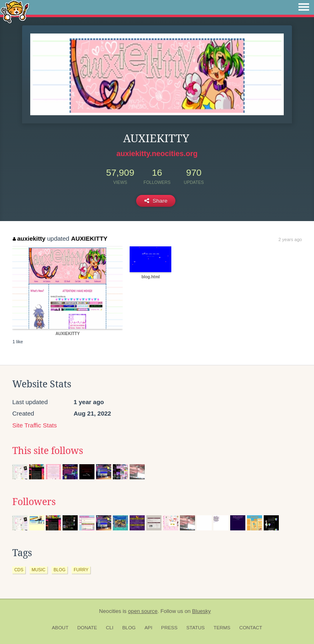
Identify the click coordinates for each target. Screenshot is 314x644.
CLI (110, 628)
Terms (222, 628)
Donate (87, 628)
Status (196, 628)
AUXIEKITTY (89, 238)
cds (19, 570)
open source (143, 611)
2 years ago (290, 239)
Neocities (110, 611)
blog (59, 570)
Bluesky (202, 611)
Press (169, 628)
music (38, 570)
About (60, 628)
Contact (251, 628)
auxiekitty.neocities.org (157, 154)
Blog (129, 628)
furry (81, 570)
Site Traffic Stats (35, 425)
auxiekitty (29, 238)
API (148, 628)
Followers (34, 502)
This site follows (48, 451)
